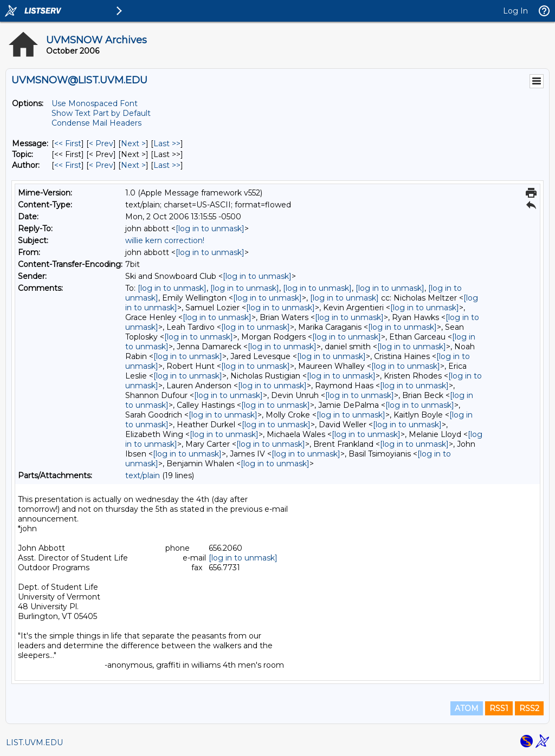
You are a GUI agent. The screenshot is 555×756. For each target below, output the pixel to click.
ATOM (467, 708)
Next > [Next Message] (133, 144)
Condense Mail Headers (96, 123)
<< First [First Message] (68, 144)
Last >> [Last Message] (167, 144)
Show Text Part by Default (101, 113)
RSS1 (499, 708)
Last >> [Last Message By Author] (167, 165)
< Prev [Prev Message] (101, 144)
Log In (515, 11)
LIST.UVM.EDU (34, 742)
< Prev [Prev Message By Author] (101, 165)
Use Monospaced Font (95, 103)
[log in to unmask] (210, 229)
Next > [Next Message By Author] (133, 165)
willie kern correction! (165, 240)
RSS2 (529, 708)
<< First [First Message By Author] (68, 165)
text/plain (143, 475)
